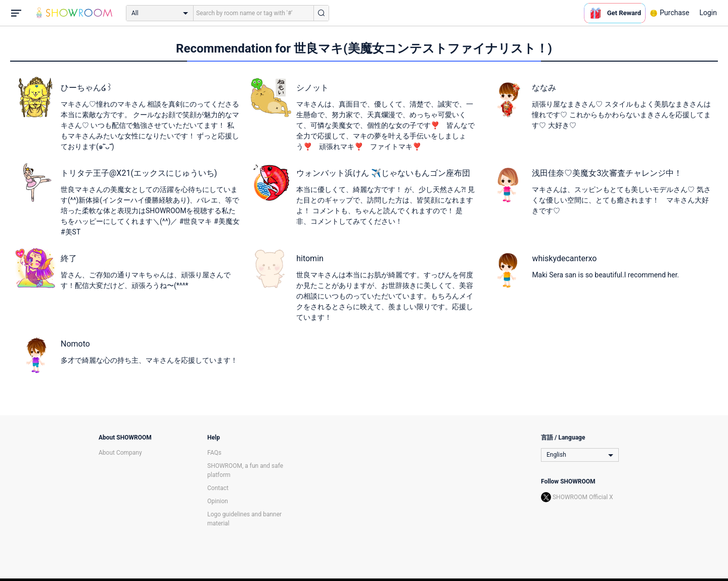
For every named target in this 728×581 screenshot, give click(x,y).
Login (708, 13)
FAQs (214, 453)
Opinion (218, 501)
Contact (218, 488)
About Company (120, 453)
